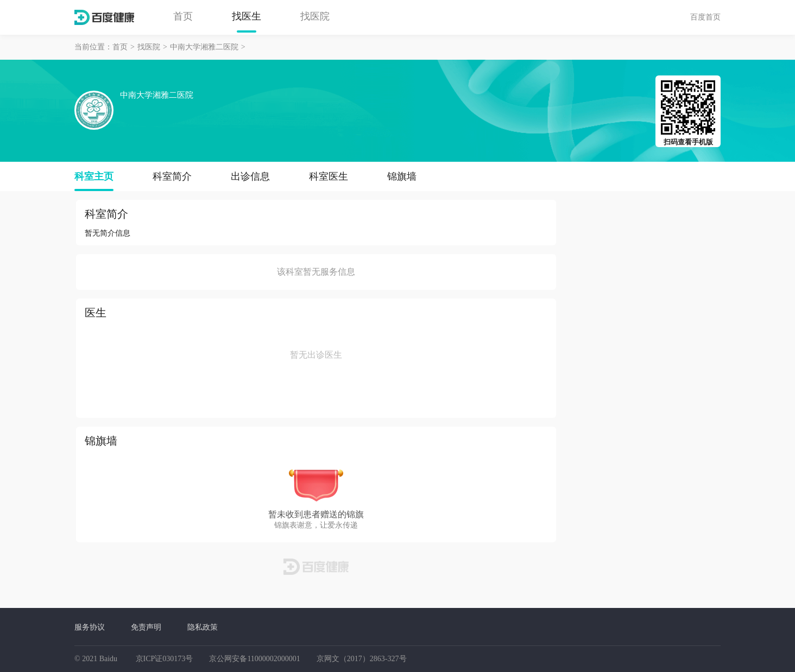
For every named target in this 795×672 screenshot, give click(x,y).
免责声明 (146, 627)
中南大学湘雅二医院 (204, 47)
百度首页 (705, 17)
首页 (183, 16)
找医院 (315, 16)
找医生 (247, 16)
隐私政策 (203, 627)
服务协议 (90, 627)
